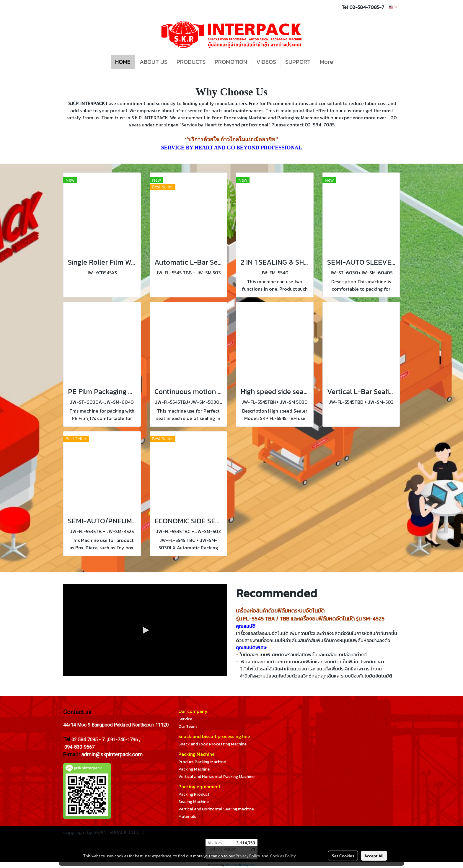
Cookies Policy (283, 856)
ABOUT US (154, 62)
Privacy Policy (248, 856)
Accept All (374, 856)
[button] (346, 62)
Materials (187, 816)
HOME (123, 62)
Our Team (188, 726)
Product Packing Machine (202, 762)
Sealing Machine (194, 802)
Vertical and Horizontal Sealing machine (216, 809)
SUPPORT (298, 62)
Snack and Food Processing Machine (212, 744)
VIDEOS (266, 62)
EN (393, 7)
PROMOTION (231, 62)
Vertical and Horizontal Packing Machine (216, 777)
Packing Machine (194, 769)
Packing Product (194, 794)
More (326, 62)
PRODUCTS (191, 62)
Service (185, 719)
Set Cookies (343, 856)
